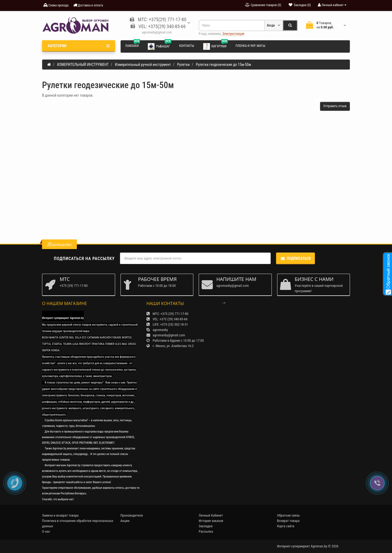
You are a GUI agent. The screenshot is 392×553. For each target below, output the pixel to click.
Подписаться (295, 258)
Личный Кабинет (211, 515)
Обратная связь (289, 515)
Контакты (187, 46)
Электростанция (233, 34)
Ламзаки (133, 45)
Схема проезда (56, 5)
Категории (79, 46)
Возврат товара (288, 521)
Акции (125, 521)
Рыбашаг (160, 46)
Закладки (206, 526)
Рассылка (206, 531)
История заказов (211, 521)
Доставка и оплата (88, 5)
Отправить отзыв (335, 106)
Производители (132, 515)
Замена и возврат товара (60, 515)
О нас (46, 531)
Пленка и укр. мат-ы (250, 46)
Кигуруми (216, 46)
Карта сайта (286, 526)
